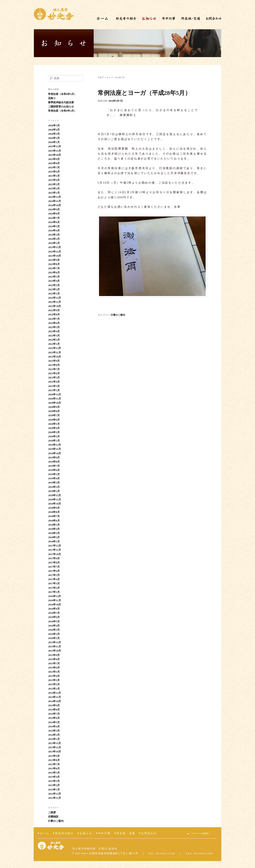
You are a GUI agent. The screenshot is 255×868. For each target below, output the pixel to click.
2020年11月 (54, 399)
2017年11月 (54, 550)
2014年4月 (54, 726)
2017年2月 (54, 588)
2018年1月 (54, 541)
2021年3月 (54, 386)
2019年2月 (54, 487)
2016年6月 (54, 617)
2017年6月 (54, 571)
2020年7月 (54, 415)
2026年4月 (54, 130)
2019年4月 (54, 478)
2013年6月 (54, 768)
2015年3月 (54, 680)
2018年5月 (54, 525)
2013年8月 (54, 760)
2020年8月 (54, 411)
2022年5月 (54, 327)
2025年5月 (54, 176)
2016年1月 (54, 638)
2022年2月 (54, 340)
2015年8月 (54, 659)
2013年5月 (54, 773)
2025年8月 (54, 163)
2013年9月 (54, 756)
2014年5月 (54, 722)
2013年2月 (54, 785)
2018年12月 (54, 495)
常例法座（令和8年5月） (62, 94)
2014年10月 (54, 701)
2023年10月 (54, 256)
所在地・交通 (126, 833)
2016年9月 (54, 609)
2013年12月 (54, 743)
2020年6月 (54, 420)
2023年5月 (54, 277)
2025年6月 (54, 172)
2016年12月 (54, 596)
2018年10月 (54, 504)
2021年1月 (54, 390)
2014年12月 (54, 693)
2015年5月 (54, 672)
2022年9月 (54, 310)
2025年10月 (54, 155)
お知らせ (86, 833)
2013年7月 (54, 764)
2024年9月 (54, 209)
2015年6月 (54, 668)
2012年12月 (54, 794)
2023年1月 (54, 294)
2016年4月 (54, 626)
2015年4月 (54, 676)
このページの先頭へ (200, 833)
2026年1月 (54, 142)
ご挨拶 (52, 812)
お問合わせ (149, 833)
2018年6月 (54, 521)
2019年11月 (54, 449)
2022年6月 (54, 323)
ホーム (45, 833)
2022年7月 (54, 319)
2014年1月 (54, 739)
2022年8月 (54, 314)
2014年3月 (54, 731)
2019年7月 (54, 466)
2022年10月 (54, 306)
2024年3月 (54, 235)
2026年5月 (54, 125)
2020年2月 (54, 436)
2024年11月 (54, 201)
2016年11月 (54, 600)
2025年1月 (54, 193)
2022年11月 (54, 302)
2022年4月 (54, 331)
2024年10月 (54, 205)
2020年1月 (54, 441)
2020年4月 (54, 428)
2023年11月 (54, 252)
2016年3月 (54, 630)
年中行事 (104, 833)
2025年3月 (54, 184)
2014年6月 (54, 718)
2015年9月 (54, 655)
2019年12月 (54, 445)
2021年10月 (54, 357)
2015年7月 (54, 663)
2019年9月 (54, 457)
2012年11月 (54, 798)
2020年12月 (54, 394)
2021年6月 (54, 373)
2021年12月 (54, 348)
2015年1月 (54, 689)
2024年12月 (54, 197)
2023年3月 (54, 285)
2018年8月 (54, 512)
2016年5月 (54, 621)
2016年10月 (54, 604)
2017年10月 (54, 554)
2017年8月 (54, 563)
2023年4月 (54, 281)
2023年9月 (54, 260)
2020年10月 (54, 403)
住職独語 (53, 817)
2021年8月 (54, 365)
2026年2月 (54, 138)
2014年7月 (54, 714)
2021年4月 (54, 382)
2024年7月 (54, 218)
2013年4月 (54, 777)
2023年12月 (54, 247)
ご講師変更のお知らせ (61, 107)
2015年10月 (54, 651)
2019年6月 (54, 470)
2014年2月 (54, 735)
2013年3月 (54, 781)
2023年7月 (54, 268)
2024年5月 (54, 226)
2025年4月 (54, 180)
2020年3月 (54, 432)
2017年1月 (54, 592)
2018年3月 (54, 533)
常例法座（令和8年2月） (62, 111)
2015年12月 (54, 642)
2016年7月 (54, 613)
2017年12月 (54, 546)
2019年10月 (54, 453)
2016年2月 (54, 634)
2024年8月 (54, 214)
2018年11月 (54, 499)
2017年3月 (54, 583)
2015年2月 (54, 684)
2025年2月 (54, 189)
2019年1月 (54, 491)
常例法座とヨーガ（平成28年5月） (144, 93)
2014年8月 (54, 710)
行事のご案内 (118, 315)
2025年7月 (54, 167)
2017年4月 (54, 579)
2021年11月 (54, 352)
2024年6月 (54, 222)
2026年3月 (54, 134)
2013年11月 (54, 747)
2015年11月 (54, 646)
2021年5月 (54, 377)
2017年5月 (54, 575)
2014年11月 (54, 697)
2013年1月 (54, 790)
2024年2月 (54, 239)
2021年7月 (54, 369)
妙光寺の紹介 (65, 833)
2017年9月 (54, 558)
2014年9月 (54, 705)
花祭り (52, 98)
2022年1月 (54, 344)
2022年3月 (54, 336)
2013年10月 (54, 752)
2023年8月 (54, 264)
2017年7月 (54, 567)
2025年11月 (54, 151)
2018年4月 (54, 529)
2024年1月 (54, 243)
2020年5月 (54, 424)
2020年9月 (54, 407)
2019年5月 (54, 474)
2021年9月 (54, 361)
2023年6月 (54, 272)
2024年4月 (54, 230)
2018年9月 (54, 508)
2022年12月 (54, 298)
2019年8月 (54, 462)
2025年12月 (54, 146)
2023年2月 (54, 289)
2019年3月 (54, 483)
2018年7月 (54, 516)
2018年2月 (54, 537)
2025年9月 (54, 159)
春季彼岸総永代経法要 (61, 102)
